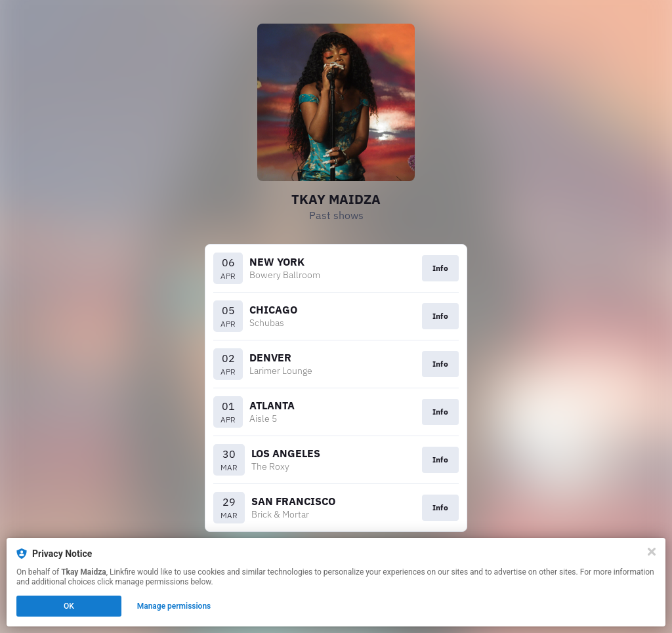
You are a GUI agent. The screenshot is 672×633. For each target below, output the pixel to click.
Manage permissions (174, 606)
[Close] (652, 552)
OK (69, 606)
